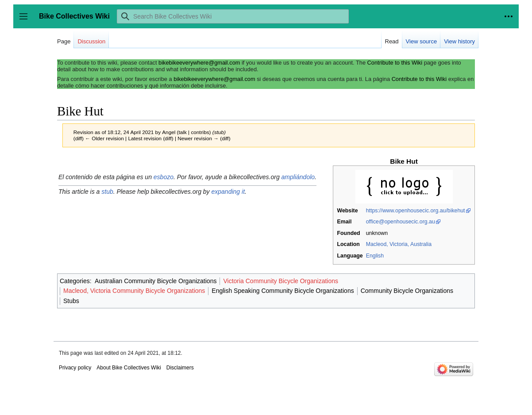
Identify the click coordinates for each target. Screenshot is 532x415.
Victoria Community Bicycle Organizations (281, 281)
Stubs (71, 301)
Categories (75, 281)
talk (183, 132)
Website (348, 211)
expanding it (228, 192)
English (375, 256)
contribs (200, 132)
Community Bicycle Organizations (407, 291)
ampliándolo (298, 177)
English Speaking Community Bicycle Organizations (283, 291)
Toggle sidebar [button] (26, 21)
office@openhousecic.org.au (401, 222)
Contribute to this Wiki (395, 63)
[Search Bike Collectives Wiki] (233, 16)
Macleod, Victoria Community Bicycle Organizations (134, 291)
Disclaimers (180, 368)
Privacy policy (75, 368)
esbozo (164, 177)
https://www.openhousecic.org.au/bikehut (416, 211)
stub (107, 192)
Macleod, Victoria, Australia (399, 244)
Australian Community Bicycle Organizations (156, 281)
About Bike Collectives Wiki (129, 368)
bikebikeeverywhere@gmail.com (199, 63)
